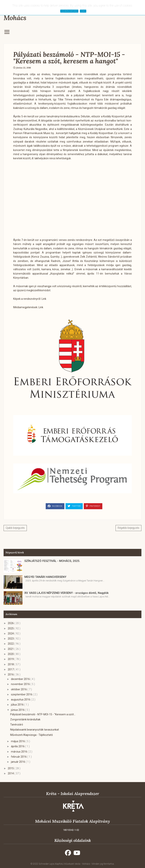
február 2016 (19, 757)
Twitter (74, 506)
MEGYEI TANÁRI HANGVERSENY (45, 577)
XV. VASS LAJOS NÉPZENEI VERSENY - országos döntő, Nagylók (66, 593)
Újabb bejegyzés (15, 528)
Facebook (55, 506)
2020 (11, 654)
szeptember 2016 (22, 694)
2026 (11, 623)
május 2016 (18, 741)
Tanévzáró (17, 725)
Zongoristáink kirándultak (25, 719)
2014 (11, 773)
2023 (11, 639)
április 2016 (18, 746)
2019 (11, 659)
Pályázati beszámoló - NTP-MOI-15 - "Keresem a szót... (43, 714)
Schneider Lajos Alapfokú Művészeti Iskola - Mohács (65, 864)
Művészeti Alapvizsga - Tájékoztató (32, 735)
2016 (11, 675)
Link (44, 299)
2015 (11, 768)
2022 (11, 644)
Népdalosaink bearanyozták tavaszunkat (35, 730)
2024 (11, 634)
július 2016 (18, 705)
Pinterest (93, 506)
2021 (11, 649)
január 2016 (18, 762)
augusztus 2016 (21, 700)
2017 (11, 669)
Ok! (83, 11)
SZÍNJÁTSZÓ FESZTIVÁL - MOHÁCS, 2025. (52, 561)
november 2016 (21, 684)
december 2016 (21, 679)
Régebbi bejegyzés (128, 528)
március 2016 (19, 752)
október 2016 (19, 689)
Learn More (69, 11)
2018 (11, 664)
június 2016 (18, 710)
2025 (11, 628)
